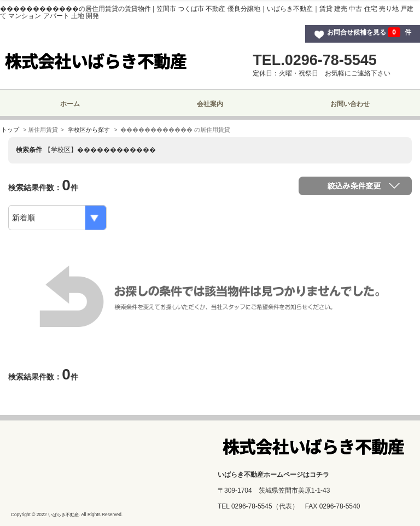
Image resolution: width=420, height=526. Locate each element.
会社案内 (210, 104)
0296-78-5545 (252, 506)
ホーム (70, 104)
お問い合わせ (350, 104)
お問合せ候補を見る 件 (369, 32)
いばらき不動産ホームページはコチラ (273, 475)
